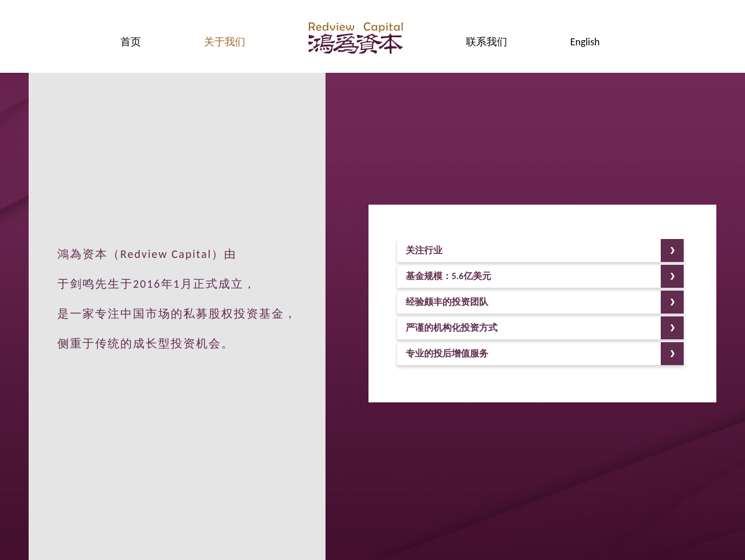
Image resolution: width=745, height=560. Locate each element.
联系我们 (487, 42)
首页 (131, 42)
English (585, 42)
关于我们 (225, 42)
